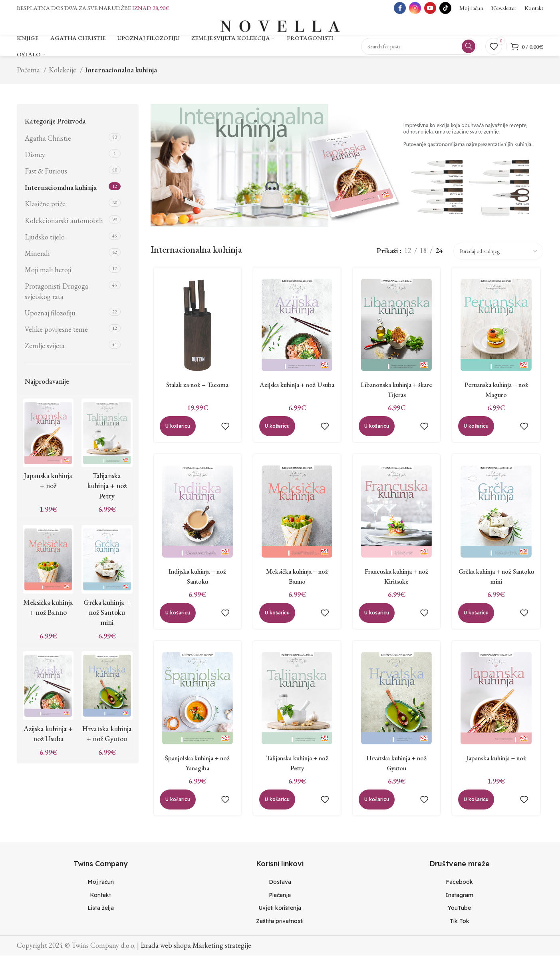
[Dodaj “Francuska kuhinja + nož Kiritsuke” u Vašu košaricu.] (377, 621)
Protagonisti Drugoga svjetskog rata (57, 295)
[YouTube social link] (430, 8)
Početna (29, 73)
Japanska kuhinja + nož (498, 768)
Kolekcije (63, 73)
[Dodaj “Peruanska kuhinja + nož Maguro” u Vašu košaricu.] (478, 432)
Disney (35, 158)
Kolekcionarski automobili (64, 224)
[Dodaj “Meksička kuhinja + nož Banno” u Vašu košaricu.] (276, 621)
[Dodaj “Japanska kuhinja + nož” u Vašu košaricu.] (478, 810)
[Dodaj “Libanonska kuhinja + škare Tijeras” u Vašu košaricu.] (377, 432)
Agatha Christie (48, 142)
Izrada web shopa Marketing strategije (196, 949)
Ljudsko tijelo (45, 240)
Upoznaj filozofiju (50, 316)
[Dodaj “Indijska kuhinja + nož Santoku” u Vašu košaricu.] (175, 621)
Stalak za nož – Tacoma (195, 390)
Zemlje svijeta (45, 349)
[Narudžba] (498, 255)
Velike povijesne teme (56, 333)
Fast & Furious (46, 174)
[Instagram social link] (415, 8)
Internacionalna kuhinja (61, 191)
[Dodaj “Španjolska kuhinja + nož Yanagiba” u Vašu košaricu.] (175, 810)
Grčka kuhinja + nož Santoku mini (107, 616)
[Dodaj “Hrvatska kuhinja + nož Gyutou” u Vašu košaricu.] (377, 810)
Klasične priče (45, 208)
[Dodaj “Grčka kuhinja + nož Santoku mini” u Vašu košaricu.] (478, 621)
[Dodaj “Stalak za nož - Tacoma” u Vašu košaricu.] (175, 432)
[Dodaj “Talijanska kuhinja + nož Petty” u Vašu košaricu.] (276, 810)
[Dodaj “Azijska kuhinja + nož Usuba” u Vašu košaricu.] (276, 432)
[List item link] (100, 886)
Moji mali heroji (48, 273)
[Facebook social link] (400, 8)
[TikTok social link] (445, 8)
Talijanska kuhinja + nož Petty (107, 489)
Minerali (37, 257)
